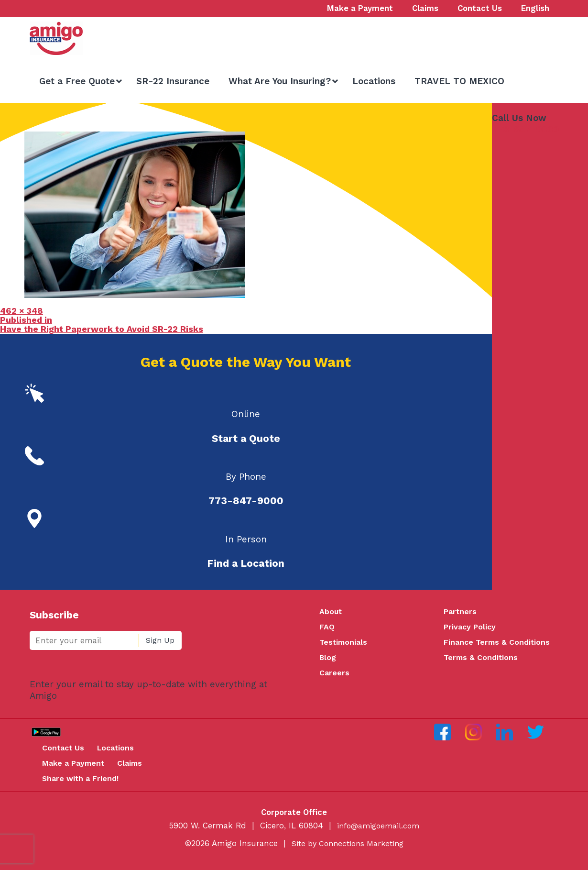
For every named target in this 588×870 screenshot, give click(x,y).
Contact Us (66, 752)
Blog (328, 660)
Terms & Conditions (482, 660)
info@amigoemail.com (378, 832)
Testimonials (344, 644)
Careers (335, 676)
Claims (137, 769)
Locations (122, 752)
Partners (461, 612)
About (331, 612)
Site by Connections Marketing (348, 850)
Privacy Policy (471, 628)
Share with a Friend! (84, 784)
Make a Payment (77, 769)
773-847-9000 (525, 129)
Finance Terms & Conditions (498, 644)
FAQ (327, 628)
